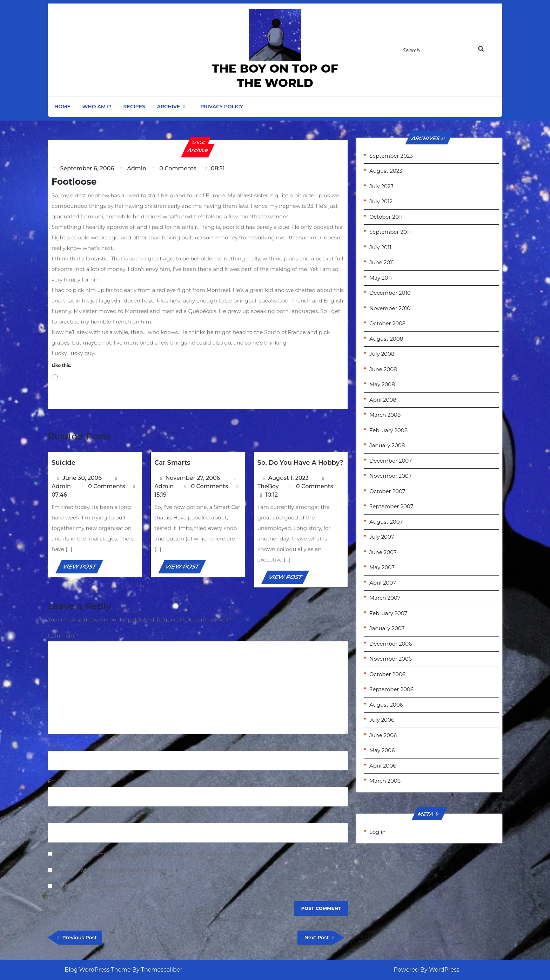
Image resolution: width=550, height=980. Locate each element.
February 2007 (388, 613)
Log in (378, 832)
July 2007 (382, 537)
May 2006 (382, 750)
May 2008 (382, 384)
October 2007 (387, 491)
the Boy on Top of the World (275, 76)
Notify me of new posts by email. (96, 886)
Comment (63, 636)
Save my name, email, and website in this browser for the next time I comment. (157, 854)
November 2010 (390, 308)
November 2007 (391, 476)
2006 (198, 143)
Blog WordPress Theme (98, 970)
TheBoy (268, 486)
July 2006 (382, 720)
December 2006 (391, 644)
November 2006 (391, 659)
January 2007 (387, 628)
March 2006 (385, 781)
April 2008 (383, 400)
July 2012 (381, 201)
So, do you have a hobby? (300, 463)
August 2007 (386, 522)
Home (62, 107)
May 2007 (382, 567)
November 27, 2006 (193, 478)
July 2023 (381, 186)
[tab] (488, 50)
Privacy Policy (222, 107)
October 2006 (387, 674)
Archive (168, 107)
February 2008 (388, 430)
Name (58, 745)
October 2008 (387, 323)
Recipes (134, 107)
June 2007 (383, 552)
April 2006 (383, 766)
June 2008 (383, 369)
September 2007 (391, 506)
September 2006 (391, 689)
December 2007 (391, 461)
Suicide (63, 463)
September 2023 (391, 156)
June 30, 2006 (82, 478)
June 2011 (382, 262)
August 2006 (386, 705)
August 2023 (386, 171)
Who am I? (97, 107)
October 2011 (386, 217)
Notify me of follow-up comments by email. (110, 870)
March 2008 (385, 415)
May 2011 (381, 278)
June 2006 (383, 735)
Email (57, 781)
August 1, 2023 (289, 478)
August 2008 (386, 339)
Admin (137, 168)
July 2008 (382, 354)
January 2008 (387, 445)
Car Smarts (172, 463)
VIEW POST (82, 568)
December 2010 (390, 293)
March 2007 (385, 598)
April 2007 (383, 583)
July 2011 (380, 247)
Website (58, 818)
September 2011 (390, 232)
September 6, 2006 (87, 168)
